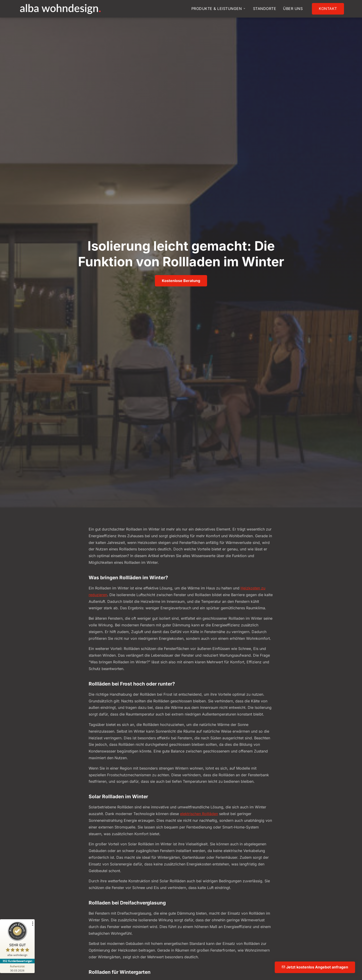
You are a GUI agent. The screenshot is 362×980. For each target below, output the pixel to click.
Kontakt (328, 9)
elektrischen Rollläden (199, 814)
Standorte (265, 9)
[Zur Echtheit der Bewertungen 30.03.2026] (17, 968)
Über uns (293, 9)
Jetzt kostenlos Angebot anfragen (315, 967)
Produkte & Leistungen (219, 9)
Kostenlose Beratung (181, 281)
